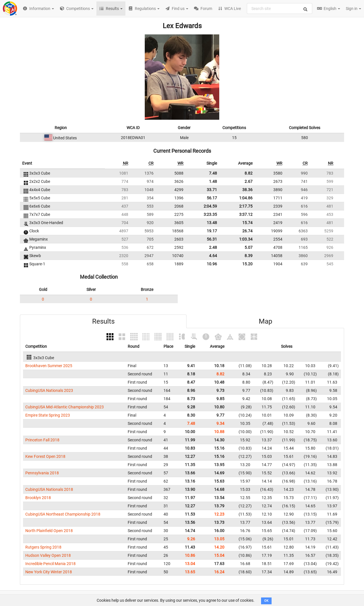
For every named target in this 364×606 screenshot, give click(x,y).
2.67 (249, 181)
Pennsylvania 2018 (42, 473)
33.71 (212, 190)
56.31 (212, 239)
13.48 (212, 223)
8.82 (249, 173)
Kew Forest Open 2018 (45, 456)
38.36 (247, 190)
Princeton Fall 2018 (42, 440)
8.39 (249, 256)
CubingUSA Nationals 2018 (49, 489)
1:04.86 (246, 198)
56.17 (212, 198)
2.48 (213, 247)
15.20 (247, 264)
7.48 (213, 173)
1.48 (213, 181)
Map (265, 321)
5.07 (249, 247)
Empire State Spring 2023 (48, 415)
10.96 (212, 264)
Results (103, 321)
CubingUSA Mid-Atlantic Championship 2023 (65, 407)
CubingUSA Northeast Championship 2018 (63, 514)
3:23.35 (210, 214)
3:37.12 (246, 214)
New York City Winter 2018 (49, 572)
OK (266, 601)
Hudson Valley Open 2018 (48, 555)
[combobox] (280, 9)
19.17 (212, 231)
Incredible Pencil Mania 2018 (50, 564)
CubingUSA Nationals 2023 (49, 390)
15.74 (247, 223)
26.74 (247, 231)
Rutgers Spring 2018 (43, 547)
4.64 (213, 256)
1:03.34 (246, 239)
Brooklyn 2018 (38, 498)
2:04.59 (210, 206)
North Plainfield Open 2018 (49, 531)
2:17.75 (246, 206)
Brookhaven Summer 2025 (49, 366)
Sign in (353, 9)
